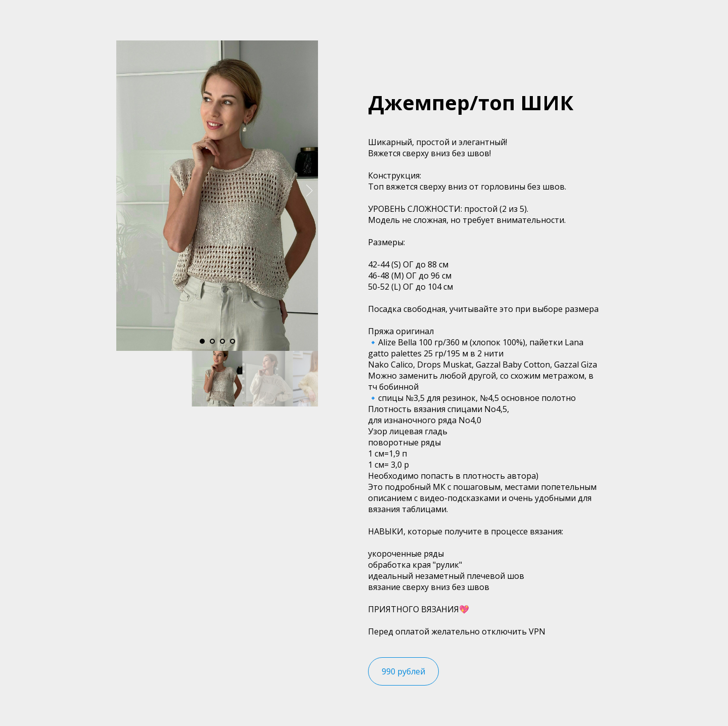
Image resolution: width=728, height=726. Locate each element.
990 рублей (403, 671)
